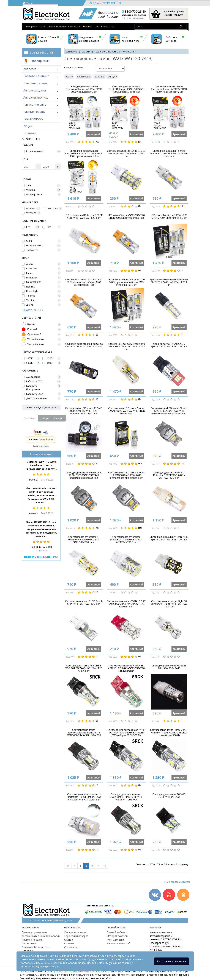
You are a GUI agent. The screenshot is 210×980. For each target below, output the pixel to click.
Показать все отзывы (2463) (41, 557)
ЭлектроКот (31, 26)
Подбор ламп (36, 61)
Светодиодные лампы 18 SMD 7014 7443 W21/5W (169, 796)
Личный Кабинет (117, 932)
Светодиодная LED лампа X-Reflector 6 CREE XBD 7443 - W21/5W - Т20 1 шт (169, 475)
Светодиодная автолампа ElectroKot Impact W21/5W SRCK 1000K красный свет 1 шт (126, 89)
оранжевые (84, 77)
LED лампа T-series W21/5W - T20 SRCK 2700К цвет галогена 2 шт (169, 217)
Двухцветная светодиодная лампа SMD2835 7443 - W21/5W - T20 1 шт (169, 282)
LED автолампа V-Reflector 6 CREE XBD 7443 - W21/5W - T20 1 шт (84, 217)
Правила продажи (32, 940)
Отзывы (69, 943)
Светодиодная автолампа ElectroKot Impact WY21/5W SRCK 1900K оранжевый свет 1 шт (84, 154)
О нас (42, 26)
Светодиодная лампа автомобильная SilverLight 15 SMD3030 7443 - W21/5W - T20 (84, 733)
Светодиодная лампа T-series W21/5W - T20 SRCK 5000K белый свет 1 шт (169, 154)
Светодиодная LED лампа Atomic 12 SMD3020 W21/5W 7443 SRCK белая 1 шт (126, 411)
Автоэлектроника (36, 97)
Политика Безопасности (36, 947)
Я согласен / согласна (171, 961)
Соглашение (72, 947)
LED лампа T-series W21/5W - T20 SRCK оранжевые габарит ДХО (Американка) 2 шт (126, 282)
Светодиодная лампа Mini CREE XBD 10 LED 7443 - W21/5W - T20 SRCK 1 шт (84, 668)
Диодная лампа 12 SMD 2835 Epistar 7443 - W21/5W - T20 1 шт (169, 345)
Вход (93, 3)
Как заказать (74, 26)
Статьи (69, 940)
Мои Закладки (115, 940)
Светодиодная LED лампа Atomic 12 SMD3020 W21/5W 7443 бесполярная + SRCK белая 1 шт (169, 411)
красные (99, 77)
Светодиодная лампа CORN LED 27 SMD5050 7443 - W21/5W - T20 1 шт (126, 154)
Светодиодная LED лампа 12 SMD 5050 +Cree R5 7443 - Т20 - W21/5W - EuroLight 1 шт (84, 411)
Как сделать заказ (75, 932)
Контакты (88, 26)
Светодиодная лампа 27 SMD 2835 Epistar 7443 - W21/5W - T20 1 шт (169, 538)
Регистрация (112, 3)
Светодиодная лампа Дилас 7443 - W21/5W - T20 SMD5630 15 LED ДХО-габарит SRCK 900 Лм (126, 733)
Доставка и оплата (57, 26)
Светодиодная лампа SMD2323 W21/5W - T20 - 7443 (169, 667)
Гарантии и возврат (76, 936)
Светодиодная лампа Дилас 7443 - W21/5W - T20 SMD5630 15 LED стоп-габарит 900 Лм (169, 733)
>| (105, 866)
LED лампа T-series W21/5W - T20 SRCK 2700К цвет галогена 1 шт (126, 217)
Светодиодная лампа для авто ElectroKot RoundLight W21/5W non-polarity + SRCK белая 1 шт (84, 797)
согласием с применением (37, 963)
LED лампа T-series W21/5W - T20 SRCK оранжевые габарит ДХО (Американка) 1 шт (84, 282)
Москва (29, 3)
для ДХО (112, 77)
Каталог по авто (35, 105)
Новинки (30, 133)
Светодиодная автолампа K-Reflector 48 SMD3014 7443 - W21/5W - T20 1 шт (84, 540)
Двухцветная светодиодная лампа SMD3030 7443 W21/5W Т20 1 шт (84, 345)
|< (68, 866)
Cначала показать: (74, 67)
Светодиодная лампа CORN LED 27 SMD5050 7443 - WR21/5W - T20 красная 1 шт (126, 604)
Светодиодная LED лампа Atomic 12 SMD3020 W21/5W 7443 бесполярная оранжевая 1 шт (126, 475)
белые (69, 77)
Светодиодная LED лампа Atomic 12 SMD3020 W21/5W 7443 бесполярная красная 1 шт (84, 475)
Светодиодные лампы (107, 52)
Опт (97, 26)
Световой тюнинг (36, 76)
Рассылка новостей (119, 943)
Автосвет (30, 69)
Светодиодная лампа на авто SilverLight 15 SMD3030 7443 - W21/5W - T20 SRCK (126, 797)
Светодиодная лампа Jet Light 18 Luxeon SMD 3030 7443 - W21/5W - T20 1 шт (169, 604)
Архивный (94, 134)
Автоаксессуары (35, 90)
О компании (29, 943)
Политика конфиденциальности (40, 966)
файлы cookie (108, 956)
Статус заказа (108, 26)
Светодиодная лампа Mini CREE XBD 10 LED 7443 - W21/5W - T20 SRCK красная (126, 668)
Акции (28, 126)
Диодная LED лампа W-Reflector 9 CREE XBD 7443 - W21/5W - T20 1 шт (126, 347)
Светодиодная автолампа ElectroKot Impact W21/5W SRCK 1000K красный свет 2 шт (169, 89)
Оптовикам (28, 951)
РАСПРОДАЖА (33, 119)
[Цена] (29, 167)
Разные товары (34, 112)
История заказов (117, 936)
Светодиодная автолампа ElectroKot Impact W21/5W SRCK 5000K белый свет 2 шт (84, 89)
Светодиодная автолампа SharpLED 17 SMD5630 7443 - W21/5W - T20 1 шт (126, 540)
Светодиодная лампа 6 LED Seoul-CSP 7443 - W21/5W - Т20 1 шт (84, 603)
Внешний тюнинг (36, 83)
